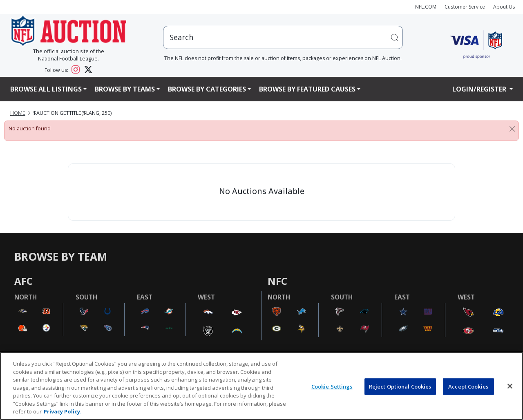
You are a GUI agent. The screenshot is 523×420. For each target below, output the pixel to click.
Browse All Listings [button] (46, 89)
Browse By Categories (207, 89)
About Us (504, 7)
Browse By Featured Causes (307, 89)
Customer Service (465, 7)
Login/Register (480, 89)
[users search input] (283, 37)
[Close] (512, 129)
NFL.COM (426, 7)
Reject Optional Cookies (400, 386)
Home (18, 113)
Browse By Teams (125, 89)
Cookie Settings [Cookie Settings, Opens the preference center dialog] (332, 386)
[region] (261, 386)
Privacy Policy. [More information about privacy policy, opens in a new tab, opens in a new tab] (63, 411)
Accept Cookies (468, 386)
